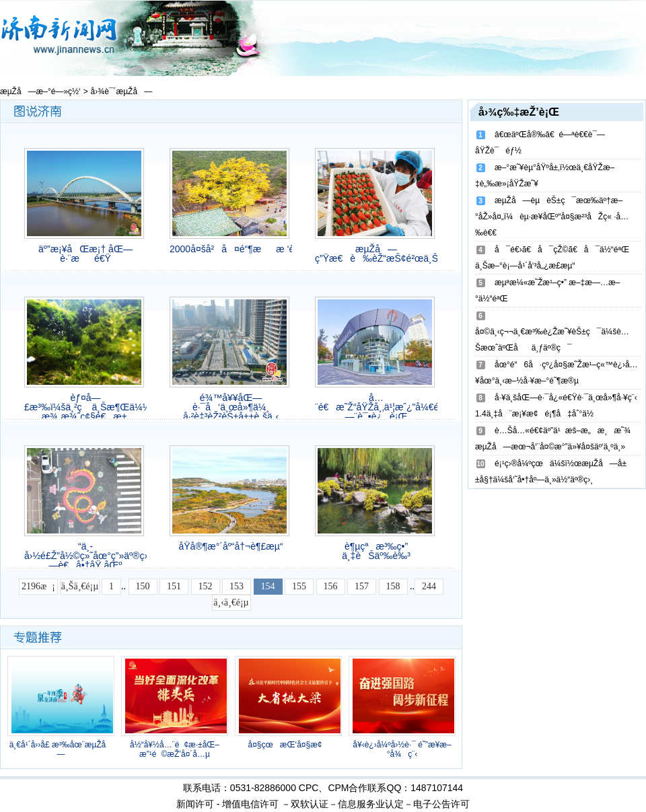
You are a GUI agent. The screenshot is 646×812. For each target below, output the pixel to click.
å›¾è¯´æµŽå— (122, 91)
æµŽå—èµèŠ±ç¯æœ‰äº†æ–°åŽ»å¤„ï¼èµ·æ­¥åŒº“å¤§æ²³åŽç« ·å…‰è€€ (552, 217)
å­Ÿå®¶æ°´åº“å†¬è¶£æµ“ (230, 546)
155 (299, 586)
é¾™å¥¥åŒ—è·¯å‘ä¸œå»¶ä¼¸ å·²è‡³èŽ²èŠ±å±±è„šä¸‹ (231, 407)
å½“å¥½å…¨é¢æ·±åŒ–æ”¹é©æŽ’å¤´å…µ (175, 749)
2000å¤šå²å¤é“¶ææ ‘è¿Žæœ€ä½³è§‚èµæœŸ (231, 249)
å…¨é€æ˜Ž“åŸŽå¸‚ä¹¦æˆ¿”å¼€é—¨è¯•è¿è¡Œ (376, 407)
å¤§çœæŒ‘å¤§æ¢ (288, 745)
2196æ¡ (38, 586)
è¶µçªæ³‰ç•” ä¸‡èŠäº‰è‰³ (376, 551)
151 (174, 586)
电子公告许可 (441, 804)
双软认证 (310, 804)
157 (362, 586)
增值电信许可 (250, 804)
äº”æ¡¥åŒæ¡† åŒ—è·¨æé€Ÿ (85, 254)
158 (393, 586)
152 (206, 586)
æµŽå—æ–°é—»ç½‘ (40, 91)
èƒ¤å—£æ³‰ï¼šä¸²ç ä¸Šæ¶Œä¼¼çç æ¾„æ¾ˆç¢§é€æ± (85, 407)
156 (331, 586)
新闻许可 (195, 804)
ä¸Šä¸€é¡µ (80, 586)
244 (429, 586)
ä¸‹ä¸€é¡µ (231, 602)
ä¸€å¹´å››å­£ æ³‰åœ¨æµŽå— (61, 749)
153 (237, 586)
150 (143, 586)
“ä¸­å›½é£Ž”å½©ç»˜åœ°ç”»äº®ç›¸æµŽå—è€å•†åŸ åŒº (85, 556)
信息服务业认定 (371, 804)
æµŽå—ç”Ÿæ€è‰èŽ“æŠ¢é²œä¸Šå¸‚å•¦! (376, 254)
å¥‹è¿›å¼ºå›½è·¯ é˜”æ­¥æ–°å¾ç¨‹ (402, 749)
